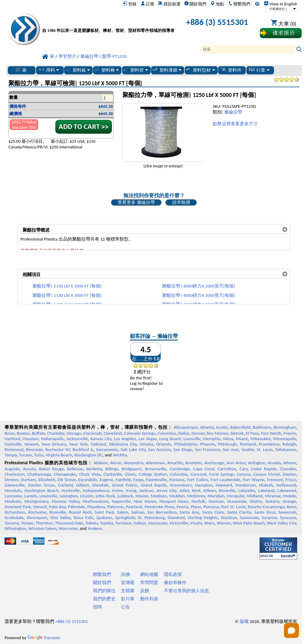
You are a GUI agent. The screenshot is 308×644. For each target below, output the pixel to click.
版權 (244, 621)
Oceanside (237, 501)
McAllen (177, 496)
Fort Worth (271, 433)
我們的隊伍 (104, 591)
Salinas (137, 512)
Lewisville (48, 496)
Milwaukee (260, 439)
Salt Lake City (133, 450)
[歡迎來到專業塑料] (108, 23)
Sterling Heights (203, 518)
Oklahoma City (123, 444)
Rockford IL (83, 450)
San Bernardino (162, 512)
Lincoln (87, 496)
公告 (125, 607)
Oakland (99, 444)
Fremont (275, 480)
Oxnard (40, 507)
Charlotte (56, 433)
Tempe (27, 523)
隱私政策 (173, 574)
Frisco (291, 480)
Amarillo (175, 463)
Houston (31, 439)
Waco (209, 523)
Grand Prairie (125, 485)
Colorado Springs (140, 433)
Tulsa (39, 455)
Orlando (164, 444)
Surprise (269, 518)
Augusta (12, 469)
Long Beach (170, 439)
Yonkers (95, 528)
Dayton (289, 474)
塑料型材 (200, 70)
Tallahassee (286, 450)
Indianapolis (52, 439)
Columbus (167, 433)
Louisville (192, 439)
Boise (9, 433)
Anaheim (194, 463)
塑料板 (77, 70)
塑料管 (135, 70)
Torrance (123, 523)
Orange (290, 501)
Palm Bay (57, 507)
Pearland (134, 507)
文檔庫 (128, 591)
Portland (248, 444)
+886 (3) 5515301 (217, 22)
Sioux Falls (83, 518)
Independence (96, 490)
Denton (11, 480)
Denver (198, 433)
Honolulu (13, 490)
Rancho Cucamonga (266, 507)
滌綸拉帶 (233, 112)
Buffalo (38, 433)
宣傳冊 (128, 583)
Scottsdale (14, 518)
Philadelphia (186, 444)
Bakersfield (240, 427)
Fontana (177, 480)
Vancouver (158, 523)
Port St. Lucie (233, 507)
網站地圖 (149, 574)
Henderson (245, 485)
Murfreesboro (96, 501)
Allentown (155, 463)
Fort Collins (198, 480)
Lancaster (13, 496)
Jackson (146, 490)
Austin (222, 427)
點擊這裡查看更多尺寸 (235, 124)
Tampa (11, 455)
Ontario (272, 501)
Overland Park (18, 507)
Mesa (228, 439)
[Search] (248, 49)
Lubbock (125, 496)
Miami (242, 439)
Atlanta (207, 427)
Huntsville (71, 490)
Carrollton (227, 469)
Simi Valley (60, 518)
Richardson (15, 512)
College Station (153, 474)
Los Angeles (125, 439)
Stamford (176, 518)
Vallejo (140, 523)
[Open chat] (291, 630)
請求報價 (181, 202)
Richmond (14, 450)
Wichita (120, 455)
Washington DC (88, 455)
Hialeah (266, 485)
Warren (223, 523)
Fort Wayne (254, 480)
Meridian (216, 496)
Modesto (13, 501)
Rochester (37, 512)
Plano (196, 507)
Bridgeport (132, 469)
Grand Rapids (154, 485)
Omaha (147, 444)
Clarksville (113, 474)
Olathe (256, 501)
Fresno (290, 433)
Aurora (29, 469)
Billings (112, 469)
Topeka (106, 523)
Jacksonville (77, 439)
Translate (44, 638)
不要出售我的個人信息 (186, 591)
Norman (216, 501)
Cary (243, 469)
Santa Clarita (239, 512)
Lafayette (247, 490)
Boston (23, 433)
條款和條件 (175, 583)
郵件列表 (149, 599)
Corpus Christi (266, 474)
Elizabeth (47, 480)
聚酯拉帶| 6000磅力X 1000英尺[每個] (199, 286)
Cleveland (113, 433)
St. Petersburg (151, 518)
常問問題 (149, 583)
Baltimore (262, 427)
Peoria (182, 507)
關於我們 (195, 4)
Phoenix (207, 444)
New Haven (145, 501)
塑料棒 (106, 70)
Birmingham (285, 427)
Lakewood (287, 490)
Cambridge (180, 469)
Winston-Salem (42, 528)
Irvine (117, 490)
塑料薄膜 (166, 70)
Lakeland (266, 490)
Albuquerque (186, 427)
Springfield (125, 518)
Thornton (44, 523)
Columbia (179, 474)
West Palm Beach (249, 523)
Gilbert (82, 485)
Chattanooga (39, 474)
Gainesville (14, 485)
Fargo (138, 480)
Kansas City (101, 439)
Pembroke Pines (160, 507)
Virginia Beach (59, 455)
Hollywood (286, 485)
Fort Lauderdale (225, 480)
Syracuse (288, 518)
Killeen (209, 490)
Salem (123, 512)
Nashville (13, 444)
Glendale (100, 485)
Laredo (31, 496)
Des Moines (217, 433)
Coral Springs (222, 474)
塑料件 (231, 70)
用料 (49, 70)
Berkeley (94, 469)
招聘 (97, 607)
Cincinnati (92, 433)
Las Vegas (148, 439)
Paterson (115, 507)
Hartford (12, 439)
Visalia (196, 523)
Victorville (179, 523)
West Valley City (281, 523)
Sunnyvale (249, 518)
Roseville (57, 512)
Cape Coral (204, 469)
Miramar (273, 496)
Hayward (224, 485)
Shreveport (37, 518)
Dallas (184, 433)
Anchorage (214, 463)
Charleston (14, 474)
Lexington (69, 496)
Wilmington (15, 528)
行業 (259, 70)
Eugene (106, 480)
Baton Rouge (51, 469)
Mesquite (236, 496)
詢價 (125, 574)
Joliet (184, 490)
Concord (198, 474)
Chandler (288, 469)
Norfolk (199, 501)
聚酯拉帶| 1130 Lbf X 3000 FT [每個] (67, 295)
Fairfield (123, 480)
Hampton (204, 485)
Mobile (290, 496)
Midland (255, 496)
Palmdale (77, 507)
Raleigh (289, 444)
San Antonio (159, 450)
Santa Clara (213, 512)
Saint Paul (104, 512)
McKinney (196, 496)
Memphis (212, 439)
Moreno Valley (66, 501)
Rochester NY (58, 450)
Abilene (101, 463)
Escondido (88, 480)
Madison (159, 496)
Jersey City (166, 490)
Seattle (248, 450)
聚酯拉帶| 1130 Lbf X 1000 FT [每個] (67, 286)
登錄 (130, 4)
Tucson (25, 455)
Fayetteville (156, 480)
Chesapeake (65, 474)
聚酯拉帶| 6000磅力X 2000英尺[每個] (199, 295)
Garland (65, 485)
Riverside (34, 450)
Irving (131, 490)
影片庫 (128, 599)
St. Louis (265, 450)
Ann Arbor (236, 463)
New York (79, 444)
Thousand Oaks (69, 523)
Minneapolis (285, 439)
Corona (244, 474)
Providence (269, 444)
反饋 (145, 591)
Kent (196, 490)
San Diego (183, 450)
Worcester (68, 528)
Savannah (287, 512)
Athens (290, 463)
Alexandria (134, 463)
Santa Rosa (265, 512)
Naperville (121, 501)
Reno (291, 507)
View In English (281, 4)
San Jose (231, 450)
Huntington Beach (41, 490)
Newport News (174, 501)
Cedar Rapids (264, 469)
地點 (217, 4)
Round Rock (80, 512)
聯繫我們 (239, 4)
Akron (116, 463)
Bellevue (75, 469)
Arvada (274, 463)
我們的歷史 (104, 599)
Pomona (211, 507)
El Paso (253, 433)
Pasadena (96, 507)
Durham (28, 480)
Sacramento (107, 450)
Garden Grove (41, 485)
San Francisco (208, 450)
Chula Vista (90, 474)
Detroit (237, 433)
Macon (142, 496)
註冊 (148, 4)
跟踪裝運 (169, 4)
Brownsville (156, 469)
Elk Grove (67, 480)
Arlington (257, 463)
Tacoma (12, 523)
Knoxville (227, 490)
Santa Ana (189, 512)
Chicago (74, 433)
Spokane (104, 518)
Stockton (229, 518)
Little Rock (105, 496)
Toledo (92, 523)
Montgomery (36, 501)
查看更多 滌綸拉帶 (136, 202)
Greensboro (181, 485)
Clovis (130, 474)
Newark (31, 444)
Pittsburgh (228, 444)
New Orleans (54, 444)
